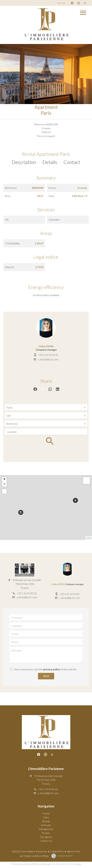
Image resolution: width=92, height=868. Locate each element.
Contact (72, 162)
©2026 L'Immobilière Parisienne (30, 851)
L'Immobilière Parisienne (46, 769)
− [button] (4, 484)
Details (50, 162)
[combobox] (46, 407)
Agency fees (74, 851)
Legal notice (57, 851)
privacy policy (52, 669)
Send (46, 676)
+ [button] (4, 479)
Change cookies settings (36, 856)
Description (24, 162)
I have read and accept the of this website (45, 669)
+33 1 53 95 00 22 (27, 593)
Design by (65, 856)
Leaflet (89, 538)
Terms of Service (70, 864)
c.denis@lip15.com (48, 359)
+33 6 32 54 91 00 (48, 355)
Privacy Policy (56, 864)
